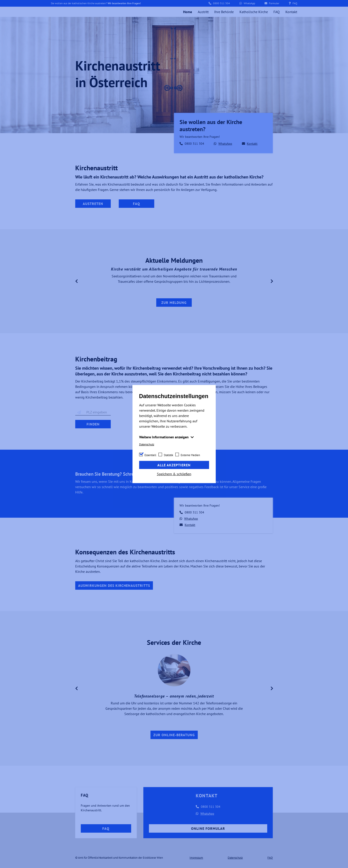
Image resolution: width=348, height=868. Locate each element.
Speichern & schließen (174, 474)
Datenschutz (147, 444)
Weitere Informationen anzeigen (164, 437)
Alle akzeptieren (174, 465)
